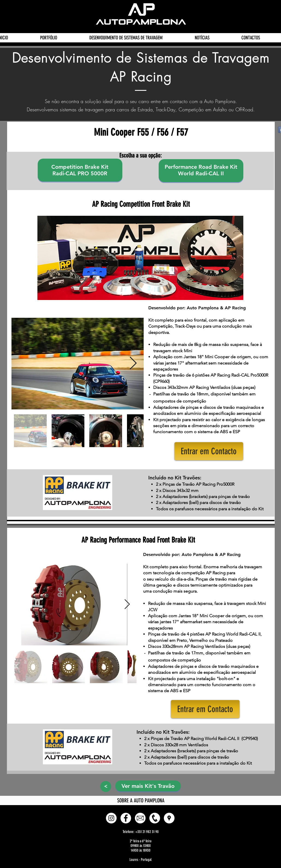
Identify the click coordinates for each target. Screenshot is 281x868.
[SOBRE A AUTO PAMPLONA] (141, 800)
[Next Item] (133, 364)
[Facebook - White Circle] (126, 818)
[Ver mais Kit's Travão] (148, 786)
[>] (106, 787)
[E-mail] (140, 818)
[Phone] (155, 818)
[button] (209, 451)
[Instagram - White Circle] (111, 818)
